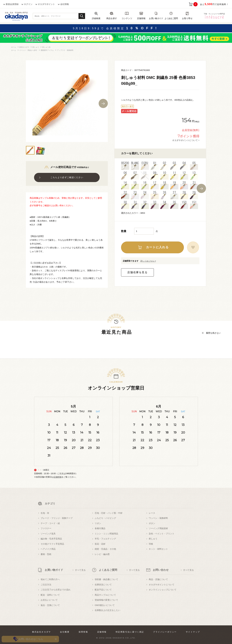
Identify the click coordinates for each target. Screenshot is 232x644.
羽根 (151, 544)
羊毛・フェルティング (105, 539)
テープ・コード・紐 (50, 523)
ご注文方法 (46, 585)
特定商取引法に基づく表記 (130, 632)
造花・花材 (100, 544)
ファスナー (46, 528)
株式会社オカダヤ (42, 632)
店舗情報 (58, 477)
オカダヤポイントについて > (186, 140)
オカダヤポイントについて (162, 585)
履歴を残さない (213, 333)
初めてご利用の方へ (50, 579)
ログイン (28, 4)
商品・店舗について (158, 579)
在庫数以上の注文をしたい (107, 610)
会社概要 (65, 632)
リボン (98, 523)
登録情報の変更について (106, 600)
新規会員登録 (12, 4)
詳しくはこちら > (148, 261)
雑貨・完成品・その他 (105, 549)
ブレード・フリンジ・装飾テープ (57, 518)
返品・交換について (50, 605)
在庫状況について (103, 585)
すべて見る (80, 570)
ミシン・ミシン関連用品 (106, 534)
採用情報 (83, 632)
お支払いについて (49, 600)
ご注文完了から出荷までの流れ (56, 590)
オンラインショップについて (163, 590)
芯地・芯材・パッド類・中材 (109, 513)
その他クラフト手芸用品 (52, 544)
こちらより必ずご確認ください (67, 177)
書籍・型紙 (46, 554)
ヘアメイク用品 (48, 549)
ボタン (152, 523)
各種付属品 (100, 528)
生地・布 (45, 513)
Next (103, 103)
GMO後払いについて (105, 605)
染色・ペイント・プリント (162, 534)
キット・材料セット (158, 549)
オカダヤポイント (46, 4)
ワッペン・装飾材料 (158, 518)
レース (152, 513)
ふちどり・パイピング (105, 518)
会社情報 (65, 4)
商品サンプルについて (105, 595)
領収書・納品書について (106, 579)
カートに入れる (157, 247)
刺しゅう (153, 539)
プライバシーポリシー (165, 632)
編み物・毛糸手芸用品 (51, 539)
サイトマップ (193, 632)
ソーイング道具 (48, 534)
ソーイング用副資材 (158, 528)
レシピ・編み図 (102, 554)
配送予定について (103, 590)
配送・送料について (50, 595)
